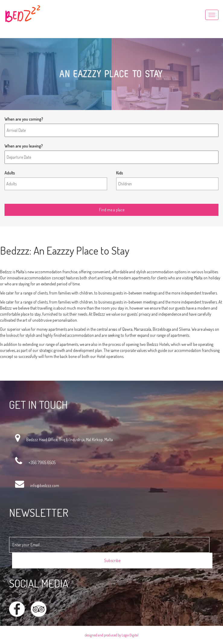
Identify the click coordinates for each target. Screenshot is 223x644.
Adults (10, 173)
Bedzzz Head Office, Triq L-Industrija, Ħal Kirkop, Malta (70, 439)
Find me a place (18, 199)
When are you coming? (24, 119)
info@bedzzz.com (45, 485)
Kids (120, 173)
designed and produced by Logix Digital (112, 635)
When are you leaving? (24, 146)
